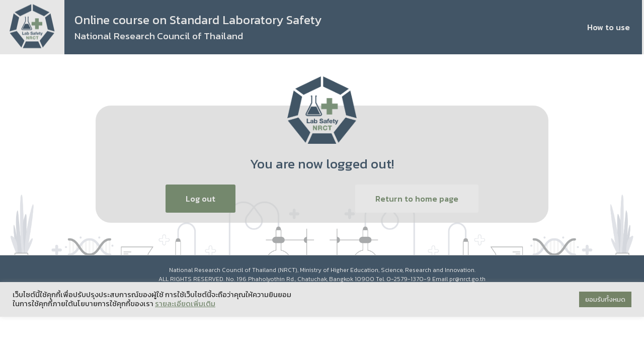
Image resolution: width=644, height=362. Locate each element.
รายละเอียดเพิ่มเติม (185, 304)
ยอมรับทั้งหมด (605, 299)
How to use (609, 27)
